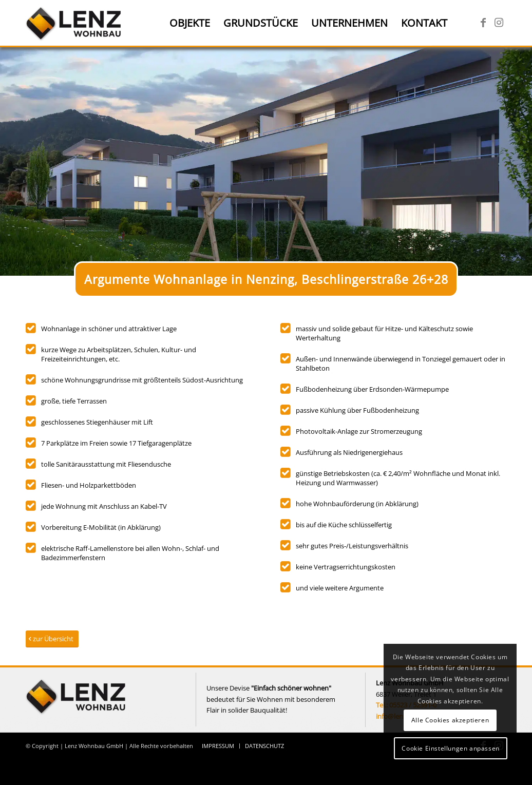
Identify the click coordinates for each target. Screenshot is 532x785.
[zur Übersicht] (52, 639)
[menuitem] (190, 23)
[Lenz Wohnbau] (75, 23)
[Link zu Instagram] (499, 23)
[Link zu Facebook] (483, 23)
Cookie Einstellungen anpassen (450, 748)
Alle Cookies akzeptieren (450, 720)
